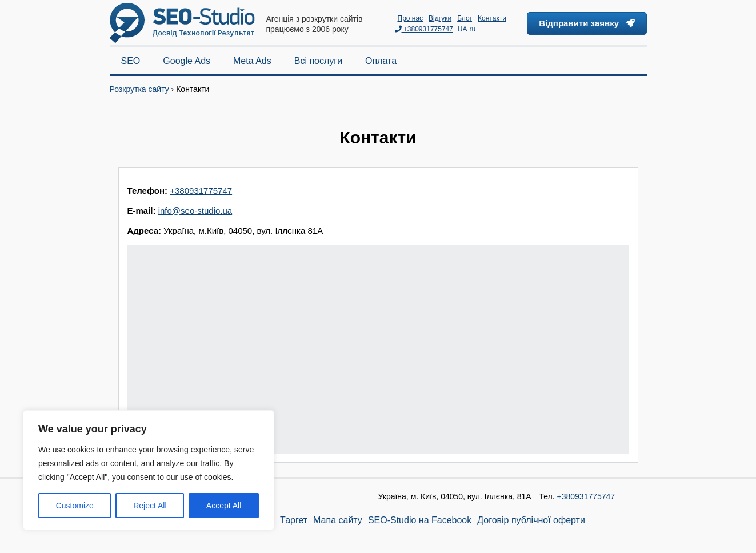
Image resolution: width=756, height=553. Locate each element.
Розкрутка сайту (139, 89)
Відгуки (440, 18)
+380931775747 (424, 29)
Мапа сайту (338, 520)
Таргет (294, 520)
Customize (75, 506)
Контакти (492, 18)
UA (463, 29)
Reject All (150, 506)
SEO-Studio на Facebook (420, 520)
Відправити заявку (587, 23)
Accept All (224, 506)
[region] (149, 470)
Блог (465, 18)
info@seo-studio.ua (195, 211)
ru (472, 29)
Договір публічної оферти (531, 520)
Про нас (411, 18)
